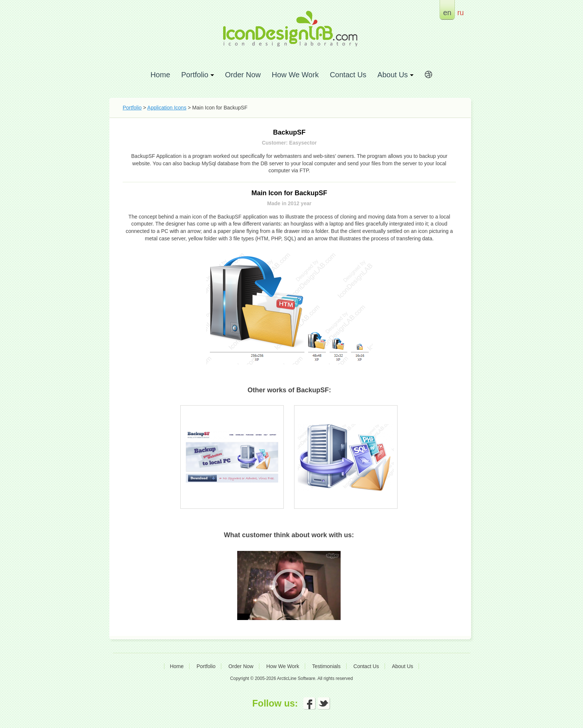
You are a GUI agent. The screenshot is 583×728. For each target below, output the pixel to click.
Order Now (243, 75)
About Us (403, 666)
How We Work (295, 75)
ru (461, 12)
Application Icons (167, 108)
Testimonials (326, 666)
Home (160, 75)
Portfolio (132, 108)
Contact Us (348, 75)
